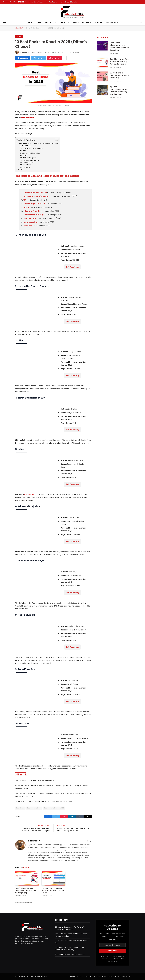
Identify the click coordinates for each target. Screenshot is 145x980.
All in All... (22, 170)
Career (39, 22)
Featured (98, 22)
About (79, 976)
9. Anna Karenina (27, 165)
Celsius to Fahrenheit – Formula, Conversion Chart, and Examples (36, 830)
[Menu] (5, 22)
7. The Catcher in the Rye (30, 160)
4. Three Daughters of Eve (31, 153)
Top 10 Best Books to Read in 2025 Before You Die (38, 143)
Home (30, 22)
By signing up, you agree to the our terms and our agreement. (112, 959)
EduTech (63, 22)
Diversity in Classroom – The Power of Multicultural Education (54, 2)
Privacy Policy (119, 959)
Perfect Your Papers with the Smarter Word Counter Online (53, 891)
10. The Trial (26, 167)
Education (50, 22)
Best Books (20, 808)
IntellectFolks (28, 118)
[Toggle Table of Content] (55, 140)
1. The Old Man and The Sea (31, 146)
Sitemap (97, 976)
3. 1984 (24, 151)
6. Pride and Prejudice (29, 158)
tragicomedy (30, 494)
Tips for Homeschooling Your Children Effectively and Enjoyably (119, 91)
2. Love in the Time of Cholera (32, 148)
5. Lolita (24, 155)
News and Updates (81, 22)
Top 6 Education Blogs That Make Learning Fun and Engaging (25, 891)
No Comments (63, 52)
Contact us (88, 976)
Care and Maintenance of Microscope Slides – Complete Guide (73, 830)
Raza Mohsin (26, 52)
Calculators (111, 22)
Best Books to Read (34, 808)
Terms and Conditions (122, 976)
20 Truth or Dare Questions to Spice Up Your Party (120, 75)
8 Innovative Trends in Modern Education (71, 954)
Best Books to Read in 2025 (54, 808)
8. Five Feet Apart (27, 163)
